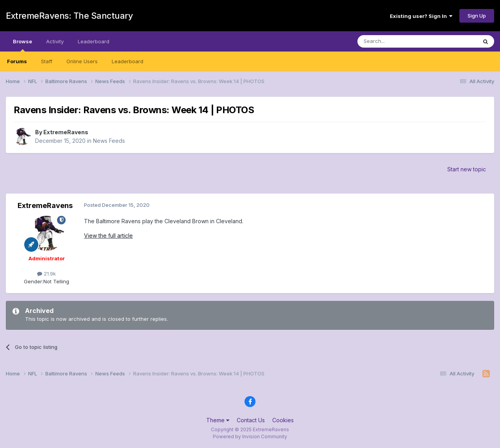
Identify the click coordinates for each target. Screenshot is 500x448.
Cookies (283, 420)
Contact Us (251, 420)
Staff (47, 61)
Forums (17, 61)
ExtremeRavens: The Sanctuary (69, 16)
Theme (218, 420)
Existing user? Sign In (421, 16)
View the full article (108, 236)
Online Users (82, 61)
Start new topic (467, 169)
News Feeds (109, 141)
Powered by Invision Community (250, 436)
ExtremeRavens (66, 132)
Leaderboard (128, 61)
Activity (55, 41)
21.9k (46, 274)
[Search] (397, 41)
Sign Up (477, 16)
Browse (22, 45)
